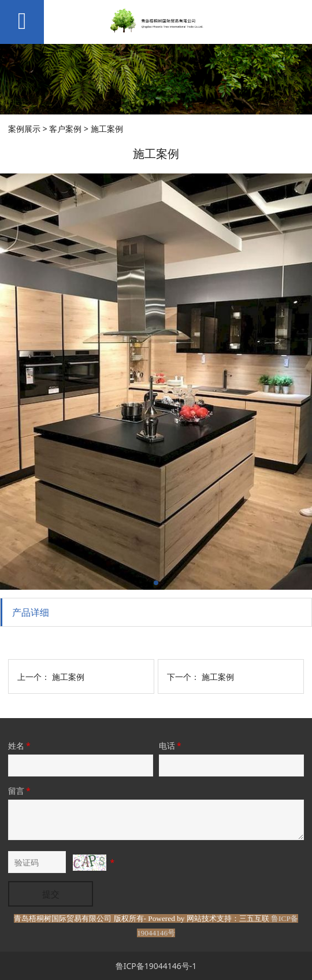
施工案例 (68, 677)
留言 (20, 791)
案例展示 (24, 129)
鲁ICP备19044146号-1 (156, 966)
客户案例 (65, 129)
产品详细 (31, 612)
